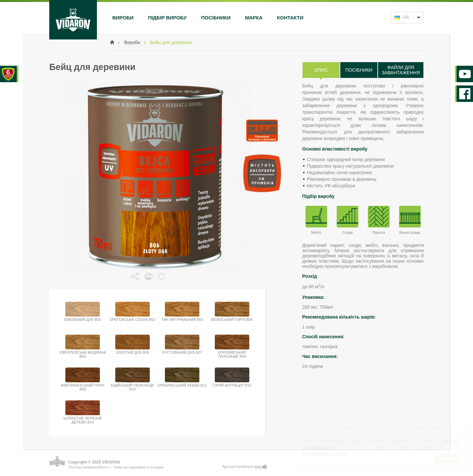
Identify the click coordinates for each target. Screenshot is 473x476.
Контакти (290, 18)
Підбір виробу (168, 18)
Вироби (123, 18)
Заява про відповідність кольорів (138, 467)
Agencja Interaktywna (245, 467)
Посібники (216, 18)
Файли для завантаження (401, 70)
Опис (321, 70)
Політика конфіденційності (89, 467)
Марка (254, 18)
